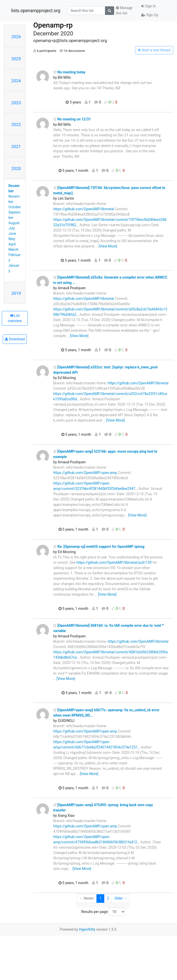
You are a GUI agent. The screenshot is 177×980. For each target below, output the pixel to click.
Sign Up (150, 15)
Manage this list (124, 11)
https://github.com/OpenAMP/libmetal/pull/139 (114, 562)
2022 (16, 124)
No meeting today (69, 72)
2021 (16, 147)
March (14, 249)
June (12, 234)
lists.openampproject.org (36, 11)
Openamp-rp (53, 25)
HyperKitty (87, 929)
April (12, 244)
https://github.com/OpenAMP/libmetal (84, 209)
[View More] (108, 246)
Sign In (148, 6)
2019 (16, 293)
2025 (16, 59)
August (14, 223)
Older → (121, 898)
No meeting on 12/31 (72, 119)
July (12, 228)
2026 (16, 37)
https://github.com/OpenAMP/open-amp (85, 473)
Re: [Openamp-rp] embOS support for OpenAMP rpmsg (99, 547)
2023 (16, 103)
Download (15, 339)
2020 (16, 169)
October (15, 207)
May (12, 239)
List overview (15, 318)
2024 (16, 81)
